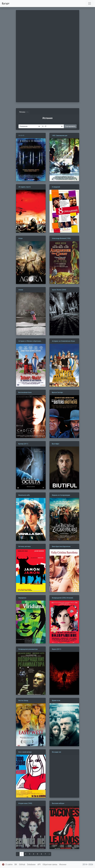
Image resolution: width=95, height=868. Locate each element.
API (39, 864)
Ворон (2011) (57, 649)
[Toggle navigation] (90, 3)
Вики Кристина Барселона (61, 547)
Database (31, 864)
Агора (21, 238)
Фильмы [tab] (24, 112)
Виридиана (22, 598)
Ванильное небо (24, 495)
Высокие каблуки (58, 803)
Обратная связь (50, 864)
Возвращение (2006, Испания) (63, 598)
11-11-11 (21, 136)
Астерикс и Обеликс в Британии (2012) (30, 341)
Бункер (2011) (23, 444)
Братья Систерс (57, 392)
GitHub (22, 864)
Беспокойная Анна (25, 392)
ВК (16, 864)
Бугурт (6, 3)
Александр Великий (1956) (61, 238)
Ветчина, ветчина (25, 547)
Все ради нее (57, 752)
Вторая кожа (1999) (25, 803)
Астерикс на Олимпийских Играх (64, 341)
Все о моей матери (25, 752)
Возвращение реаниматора (28, 649)
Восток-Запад (23, 701)
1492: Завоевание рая (60, 136)
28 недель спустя (25, 187)
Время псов (56, 701)
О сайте (9, 864)
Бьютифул (56, 444)
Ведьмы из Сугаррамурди (61, 495)
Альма (21, 290)
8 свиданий (56, 187)
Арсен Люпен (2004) (59, 290)
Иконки (63, 864)
